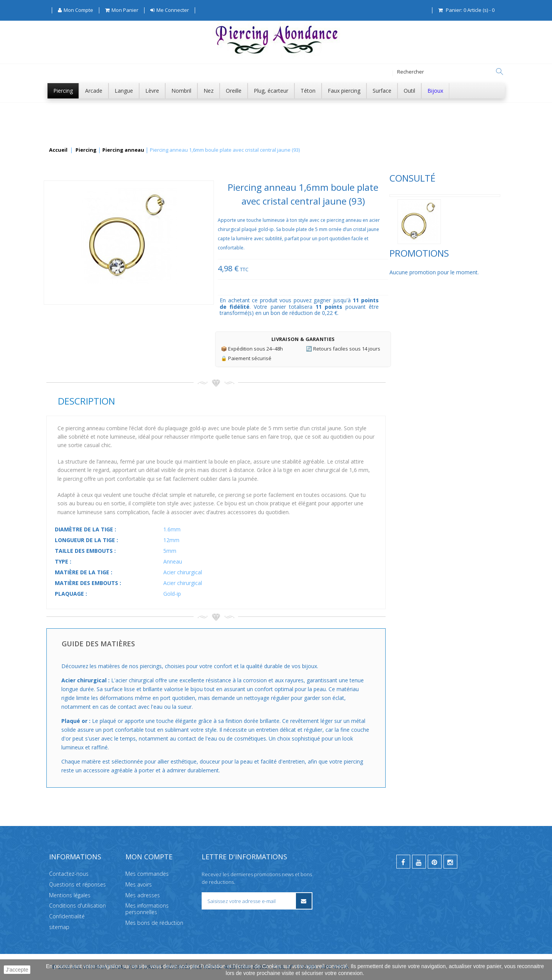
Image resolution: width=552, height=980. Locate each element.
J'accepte (17, 970)
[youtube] (419, 862)
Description (201, 401)
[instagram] (450, 862)
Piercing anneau (123, 150)
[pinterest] (435, 862)
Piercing (86, 150)
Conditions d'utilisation (77, 905)
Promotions (76, 279)
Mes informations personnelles (147, 909)
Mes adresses (143, 895)
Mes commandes (147, 874)
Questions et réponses (77, 884)
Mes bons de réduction (154, 923)
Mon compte (149, 857)
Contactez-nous (69, 874)
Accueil (58, 150)
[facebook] (403, 862)
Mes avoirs (139, 884)
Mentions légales (70, 895)
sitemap (59, 927)
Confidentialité (67, 916)
